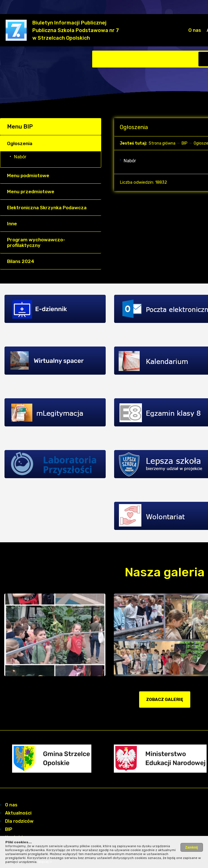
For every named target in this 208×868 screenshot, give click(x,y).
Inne (12, 224)
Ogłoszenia (20, 143)
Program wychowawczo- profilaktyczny (36, 242)
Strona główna (162, 143)
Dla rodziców (19, 821)
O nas (195, 30)
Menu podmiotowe (28, 176)
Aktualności (18, 813)
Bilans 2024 (21, 261)
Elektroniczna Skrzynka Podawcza (47, 208)
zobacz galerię (165, 700)
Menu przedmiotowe (31, 192)
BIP (185, 143)
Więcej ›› (45, 862)
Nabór (20, 157)
